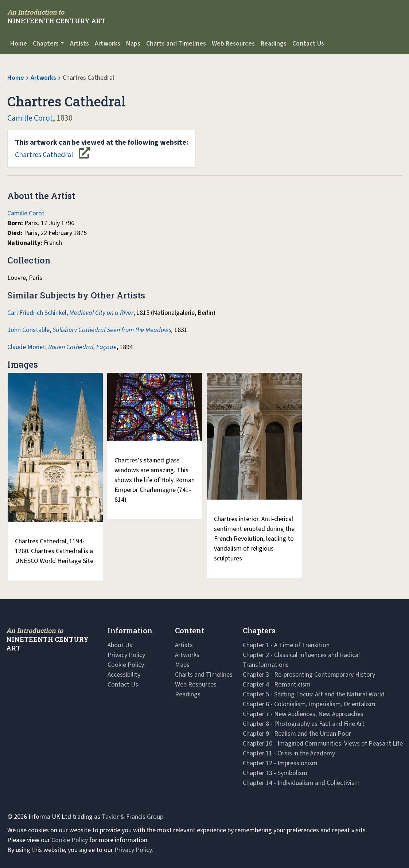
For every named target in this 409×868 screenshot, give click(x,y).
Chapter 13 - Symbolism (275, 773)
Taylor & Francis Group (133, 817)
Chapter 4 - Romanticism (277, 685)
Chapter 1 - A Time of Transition (286, 645)
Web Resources (233, 44)
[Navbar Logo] (57, 16)
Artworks (108, 44)
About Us (120, 645)
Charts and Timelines (176, 44)
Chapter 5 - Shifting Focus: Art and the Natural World (314, 694)
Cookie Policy (126, 665)
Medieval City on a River (101, 313)
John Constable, (29, 330)
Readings (274, 44)
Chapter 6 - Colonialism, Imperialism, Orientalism (309, 704)
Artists (79, 44)
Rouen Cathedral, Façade (82, 347)
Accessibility (124, 675)
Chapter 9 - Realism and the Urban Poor (297, 734)
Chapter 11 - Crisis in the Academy (289, 753)
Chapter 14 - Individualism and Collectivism (301, 783)
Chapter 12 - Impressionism (280, 763)
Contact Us (308, 44)
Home (19, 44)
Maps (133, 44)
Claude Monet (26, 347)
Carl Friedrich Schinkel (37, 313)
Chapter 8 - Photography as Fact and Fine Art (304, 724)
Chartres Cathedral (102, 149)
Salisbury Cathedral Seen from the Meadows (112, 330)
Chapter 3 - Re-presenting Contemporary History (309, 675)
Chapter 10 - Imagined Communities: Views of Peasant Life (323, 744)
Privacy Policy (126, 655)
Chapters (46, 44)
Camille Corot (30, 118)
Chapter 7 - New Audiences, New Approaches (303, 714)
